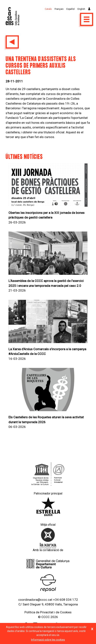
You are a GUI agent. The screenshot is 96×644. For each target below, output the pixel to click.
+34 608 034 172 (66, 600)
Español (70, 9)
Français (59, 9)
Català (48, 9)
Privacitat (47, 612)
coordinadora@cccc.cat (35, 600)
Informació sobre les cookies (48, 640)
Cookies (66, 612)
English (81, 9)
